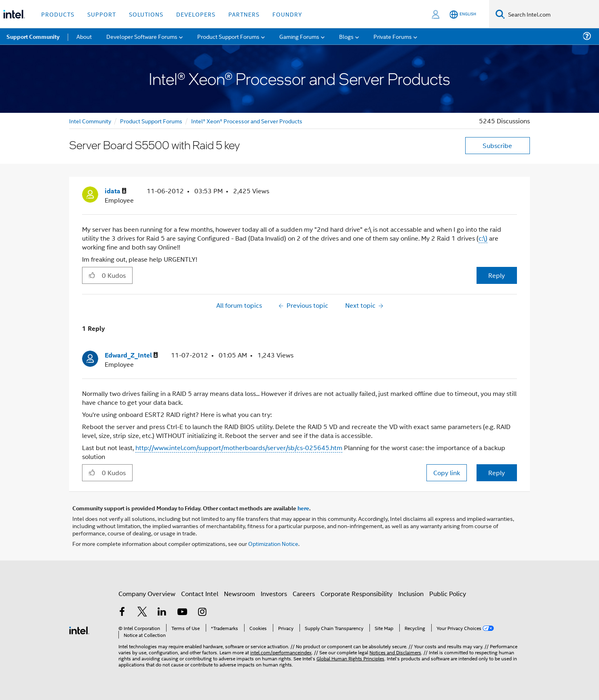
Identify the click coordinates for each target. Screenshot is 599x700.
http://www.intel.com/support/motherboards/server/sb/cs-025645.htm (239, 447)
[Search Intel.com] (552, 14)
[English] (463, 14)
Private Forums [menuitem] (393, 36)
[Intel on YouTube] (182, 612)
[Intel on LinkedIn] (162, 612)
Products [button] (58, 14)
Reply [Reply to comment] (497, 473)
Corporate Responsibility (356, 593)
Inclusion (411, 593)
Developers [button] (196, 14)
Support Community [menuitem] (33, 36)
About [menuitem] (84, 36)
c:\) (483, 238)
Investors (274, 593)
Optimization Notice (273, 543)
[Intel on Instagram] (202, 612)
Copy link (447, 473)
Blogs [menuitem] (346, 36)
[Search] (500, 14)
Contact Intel (200, 593)
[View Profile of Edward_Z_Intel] (131, 355)
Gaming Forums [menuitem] (299, 36)
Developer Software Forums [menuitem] (142, 36)
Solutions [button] (146, 14)
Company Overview (147, 593)
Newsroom (239, 593)
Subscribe (497, 145)
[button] (92, 275)
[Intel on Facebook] (122, 612)
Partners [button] (244, 14)
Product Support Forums (151, 121)
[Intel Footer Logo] (79, 629)
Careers (304, 593)
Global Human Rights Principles (350, 658)
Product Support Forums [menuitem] (228, 36)
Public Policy (448, 593)
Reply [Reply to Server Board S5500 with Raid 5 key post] (497, 275)
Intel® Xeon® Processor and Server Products (247, 121)
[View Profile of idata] (116, 191)
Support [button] (102, 14)
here (303, 508)
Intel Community (90, 121)
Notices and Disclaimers (395, 652)
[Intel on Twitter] (142, 612)
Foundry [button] (287, 14)
